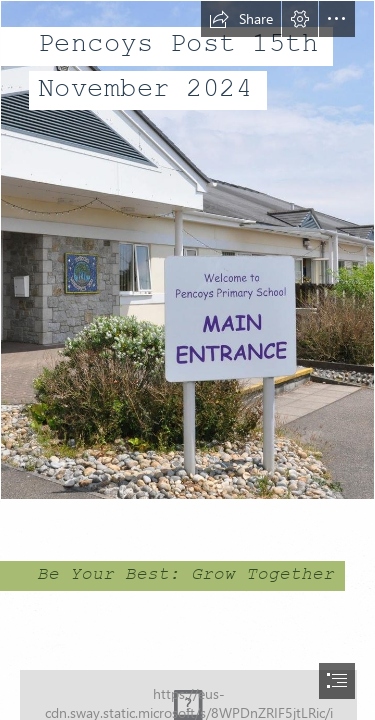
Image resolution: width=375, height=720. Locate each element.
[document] (187, 360)
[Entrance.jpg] (187, 250)
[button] (241, 19)
